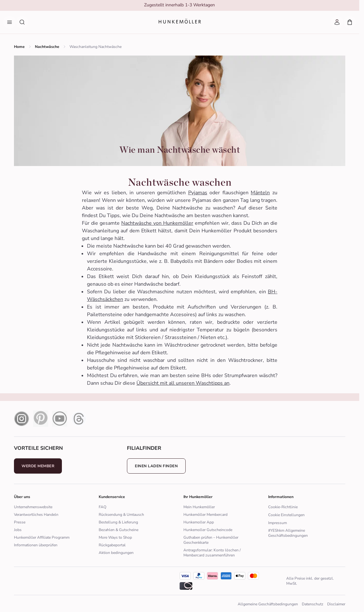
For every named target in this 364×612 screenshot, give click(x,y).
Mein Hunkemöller (199, 507)
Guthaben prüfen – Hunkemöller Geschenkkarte (211, 540)
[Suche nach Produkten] (22, 22)
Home (19, 47)
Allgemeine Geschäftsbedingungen (268, 604)
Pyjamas (198, 193)
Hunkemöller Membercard (205, 515)
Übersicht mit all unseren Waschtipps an (183, 383)
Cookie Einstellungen (286, 515)
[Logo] (180, 22)
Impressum (278, 523)
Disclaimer (336, 604)
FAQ (103, 507)
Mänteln (260, 193)
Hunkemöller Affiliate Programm (42, 537)
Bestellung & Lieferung (118, 522)
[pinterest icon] (41, 419)
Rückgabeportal (112, 545)
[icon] (226, 576)
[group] (179, 6)
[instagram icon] (22, 419)
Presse (20, 522)
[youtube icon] (60, 419)
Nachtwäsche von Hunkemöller (157, 223)
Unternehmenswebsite (33, 507)
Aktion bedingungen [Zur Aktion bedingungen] (116, 553)
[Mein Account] (337, 22)
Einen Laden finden (156, 466)
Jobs (18, 530)
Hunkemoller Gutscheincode (208, 530)
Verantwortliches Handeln (36, 515)
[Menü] (10, 22)
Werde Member (38, 466)
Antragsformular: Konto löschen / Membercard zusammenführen (212, 553)
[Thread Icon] (79, 419)
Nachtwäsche (47, 47)
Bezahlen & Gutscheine (119, 530)
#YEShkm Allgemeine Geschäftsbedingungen (288, 533)
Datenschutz (313, 604)
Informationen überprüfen (36, 545)
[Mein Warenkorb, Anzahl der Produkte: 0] (350, 22)
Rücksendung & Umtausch (121, 515)
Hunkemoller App (199, 522)
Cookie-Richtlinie (283, 507)
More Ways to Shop (115, 537)
